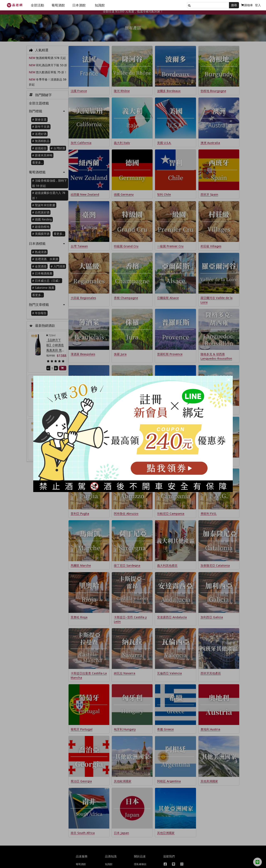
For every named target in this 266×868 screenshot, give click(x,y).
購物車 (247, 5)
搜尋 (234, 5)
